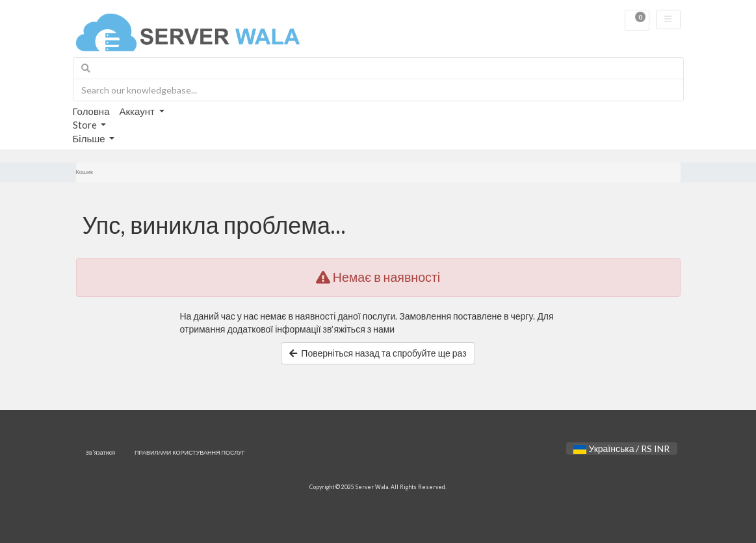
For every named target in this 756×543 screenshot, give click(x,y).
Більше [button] (90, 138)
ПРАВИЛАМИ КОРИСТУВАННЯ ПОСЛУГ (190, 452)
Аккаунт (138, 111)
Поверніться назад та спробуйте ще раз (378, 353)
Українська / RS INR (621, 448)
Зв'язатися (101, 452)
